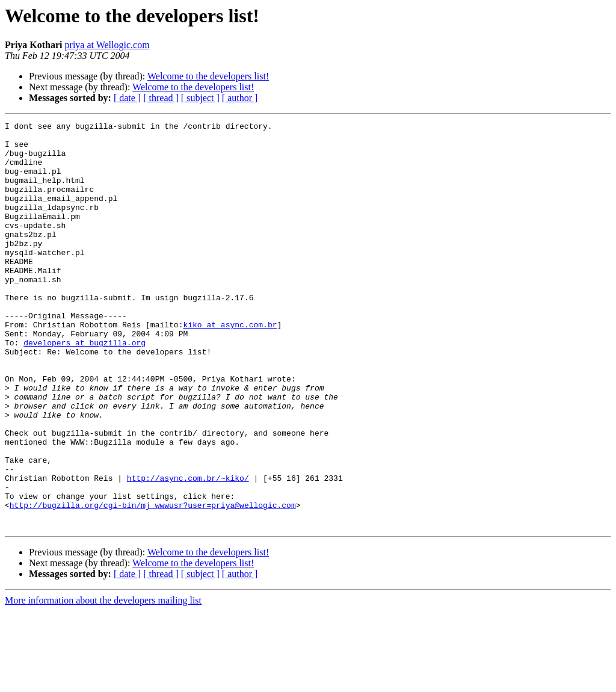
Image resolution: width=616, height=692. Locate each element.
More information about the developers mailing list (103, 681)
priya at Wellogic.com (107, 45)
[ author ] (240, 98)
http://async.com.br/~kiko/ (188, 550)
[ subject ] (200, 98)
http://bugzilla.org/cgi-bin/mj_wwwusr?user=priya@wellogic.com (153, 582)
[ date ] (127, 98)
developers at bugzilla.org (85, 388)
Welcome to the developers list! (208, 76)
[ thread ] (161, 98)
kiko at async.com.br (230, 366)
